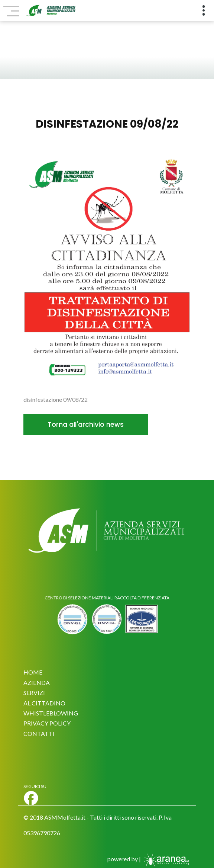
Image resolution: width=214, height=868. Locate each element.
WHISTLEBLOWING (51, 713)
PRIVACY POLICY (47, 723)
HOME (33, 672)
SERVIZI (34, 693)
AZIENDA (37, 683)
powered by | (149, 859)
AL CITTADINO (44, 703)
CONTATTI (39, 734)
